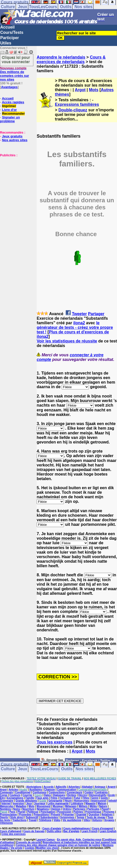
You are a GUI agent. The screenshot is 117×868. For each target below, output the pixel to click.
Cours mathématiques (77, 828)
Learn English (108, 831)
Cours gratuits (15, 765)
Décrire (83, 795)
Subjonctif (32, 817)
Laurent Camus (46, 840)
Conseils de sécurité (29, 842)
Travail (33, 820)
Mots (94, 90)
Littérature (77, 803)
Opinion (56, 809)
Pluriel (21, 812)
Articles (14, 790)
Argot (80, 90)
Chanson (50, 790)
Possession (64, 812)
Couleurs (15, 795)
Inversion (18, 803)
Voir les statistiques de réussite (67, 341)
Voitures (97, 820)
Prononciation (8, 815)
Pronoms (109, 812)
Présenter (68, 815)
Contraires (101, 792)
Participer (10, 38)
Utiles (6, 43)
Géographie (56, 801)
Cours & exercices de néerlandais (71, 59)
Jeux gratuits (12, 136)
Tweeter (79, 314)
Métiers (83, 806)
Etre (2, 798)
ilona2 (79, 323)
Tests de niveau (96, 817)
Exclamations (15, 798)
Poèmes (78, 812)
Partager (96, 314)
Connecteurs (75, 792)
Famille (30, 798)
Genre (95, 798)
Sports (4, 817)
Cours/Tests (12, 32)
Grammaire (7, 801)
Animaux (100, 787)
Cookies (30, 848)
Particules (93, 809)
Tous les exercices (54, 742)
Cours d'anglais (52, 828)
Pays (12, 812)
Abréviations (34, 787)
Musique (58, 806)
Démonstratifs (98, 795)
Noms (17, 809)
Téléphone (45, 820)
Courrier (27, 795)
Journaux (40, 803)
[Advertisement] (15, 182)
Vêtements (6, 823)
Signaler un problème (10, 119)
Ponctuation (48, 812)
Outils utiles (54, 831)
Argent (111, 787)
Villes (87, 820)
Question (94, 815)
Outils (66, 7)
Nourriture (28, 809)
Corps (4, 795)
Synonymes (67, 817)
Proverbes (25, 815)
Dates (47, 795)
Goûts (104, 798)
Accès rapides (13, 102)
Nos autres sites (15, 140)
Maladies (21, 806)
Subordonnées (49, 817)
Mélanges (71, 806)
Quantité (81, 815)
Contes (89, 792)
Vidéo (57, 820)
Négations (43, 809)
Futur (77, 798)
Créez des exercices (14, 834)
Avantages (9, 87)
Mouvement (44, 806)
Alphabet (87, 787)
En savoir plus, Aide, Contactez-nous (79, 840)
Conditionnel (23, 792)
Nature (103, 806)
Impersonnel (99, 801)
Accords (49, 787)
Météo (93, 806)
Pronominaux (93, 812)
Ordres (67, 809)
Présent (56, 815)
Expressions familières (77, 104)
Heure (68, 801)
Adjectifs (61, 787)
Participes (79, 809)
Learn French (90, 831)
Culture (8, 7)
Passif (105, 809)
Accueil (7, 27)
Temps (80, 817)
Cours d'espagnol (103, 828)
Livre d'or (9, 110)
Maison (102, 803)
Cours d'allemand (11, 831)
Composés (6, 792)
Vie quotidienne (72, 820)
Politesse (33, 812)
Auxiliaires (36, 790)
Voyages (109, 820)
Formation (66, 798)
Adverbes (74, 787)
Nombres (5, 809)
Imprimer (9, 106)
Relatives (107, 815)
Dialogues (59, 795)
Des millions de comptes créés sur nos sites (15, 74)
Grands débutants (26, 801)
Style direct (17, 817)
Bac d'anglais (71, 831)
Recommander (13, 114)
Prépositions (41, 815)
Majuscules (7, 806)
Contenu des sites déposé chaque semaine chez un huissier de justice (58, 845)
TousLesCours (43, 7)
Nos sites (84, 7)
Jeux (22, 7)
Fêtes (86, 798)
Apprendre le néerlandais (61, 57)
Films (54, 798)
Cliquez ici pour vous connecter (16, 59)
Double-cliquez (73, 110)
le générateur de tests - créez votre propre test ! (75, 327)
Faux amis (42, 798)
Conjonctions (57, 792)
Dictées (72, 795)
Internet (6, 803)
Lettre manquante (58, 803)
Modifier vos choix (47, 848)
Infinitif (113, 801)
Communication (67, 790)
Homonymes (81, 801)
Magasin (90, 803)
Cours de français (34, 831)
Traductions (19, 820)
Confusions (40, 792)
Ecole (112, 795)
